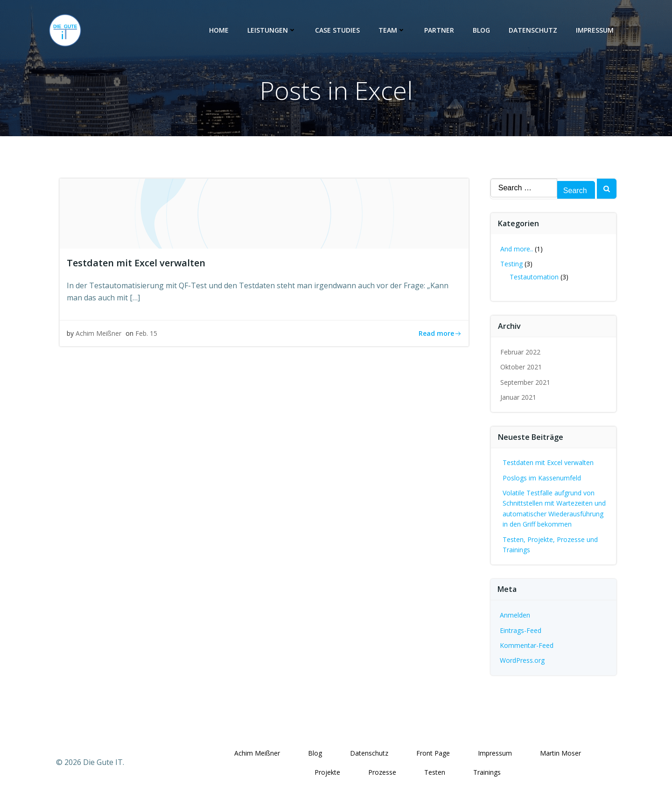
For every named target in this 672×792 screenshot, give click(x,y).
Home (219, 30)
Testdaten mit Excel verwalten (548, 462)
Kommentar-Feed (527, 645)
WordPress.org (522, 660)
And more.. (517, 249)
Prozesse (383, 772)
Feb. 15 (146, 334)
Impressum (595, 30)
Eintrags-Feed (521, 630)
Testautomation (534, 277)
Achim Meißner (98, 334)
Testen (435, 772)
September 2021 (525, 382)
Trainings (487, 772)
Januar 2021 (518, 397)
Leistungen (272, 30)
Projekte (328, 772)
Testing (511, 264)
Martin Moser (561, 753)
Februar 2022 (520, 352)
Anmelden (515, 615)
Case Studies (338, 30)
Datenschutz (533, 30)
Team (392, 30)
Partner (440, 30)
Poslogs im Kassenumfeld (542, 478)
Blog (482, 30)
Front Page (434, 753)
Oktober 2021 (521, 367)
